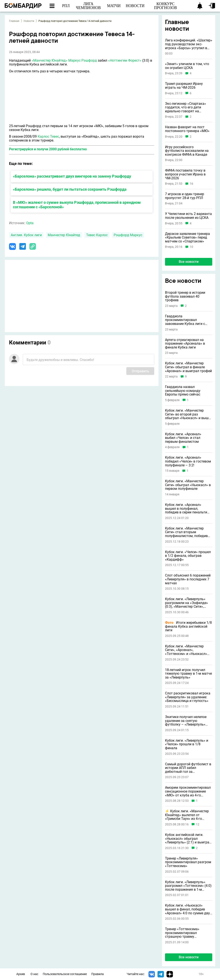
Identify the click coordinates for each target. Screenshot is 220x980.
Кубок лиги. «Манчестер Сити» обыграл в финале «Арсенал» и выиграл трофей (188, 367)
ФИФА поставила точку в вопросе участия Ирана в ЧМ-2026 (185, 174)
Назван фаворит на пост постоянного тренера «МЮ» (187, 129)
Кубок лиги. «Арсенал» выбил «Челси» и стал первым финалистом (183, 438)
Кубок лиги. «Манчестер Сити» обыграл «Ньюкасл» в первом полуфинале (188, 485)
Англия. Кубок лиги (26, 235)
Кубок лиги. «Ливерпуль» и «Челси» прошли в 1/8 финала (187, 744)
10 (191, 247)
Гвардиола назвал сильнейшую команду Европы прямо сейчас (183, 391)
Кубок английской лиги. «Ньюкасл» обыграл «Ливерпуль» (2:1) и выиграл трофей (188, 839)
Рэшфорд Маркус (128, 235)
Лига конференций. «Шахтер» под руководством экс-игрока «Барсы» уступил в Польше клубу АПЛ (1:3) (189, 44)
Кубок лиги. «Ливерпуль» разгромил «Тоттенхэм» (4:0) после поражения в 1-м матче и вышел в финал (188, 886)
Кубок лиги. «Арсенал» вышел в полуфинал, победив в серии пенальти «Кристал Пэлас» (186, 509)
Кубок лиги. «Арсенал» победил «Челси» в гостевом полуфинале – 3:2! (188, 461)
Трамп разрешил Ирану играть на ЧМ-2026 (184, 86)
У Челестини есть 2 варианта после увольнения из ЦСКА (188, 216)
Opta (30, 223)
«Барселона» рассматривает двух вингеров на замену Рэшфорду (72, 176)
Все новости (189, 262)
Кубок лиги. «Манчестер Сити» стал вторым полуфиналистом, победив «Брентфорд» (186, 532)
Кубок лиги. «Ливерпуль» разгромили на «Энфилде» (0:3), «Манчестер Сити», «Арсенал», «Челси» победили (186, 603)
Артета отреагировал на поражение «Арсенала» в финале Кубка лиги (185, 344)
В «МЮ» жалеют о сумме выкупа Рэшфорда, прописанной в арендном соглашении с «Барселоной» (77, 205)
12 (198, 824)
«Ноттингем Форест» (125, 60)
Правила (98, 974)
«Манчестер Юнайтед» (50, 60)
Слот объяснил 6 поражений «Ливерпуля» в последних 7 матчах (188, 579)
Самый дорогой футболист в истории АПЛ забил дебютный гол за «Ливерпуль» (188, 768)
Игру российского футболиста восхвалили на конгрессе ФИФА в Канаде (187, 151)
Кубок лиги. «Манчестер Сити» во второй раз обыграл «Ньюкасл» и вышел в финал (189, 414)
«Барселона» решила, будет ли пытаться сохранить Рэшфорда (70, 189)
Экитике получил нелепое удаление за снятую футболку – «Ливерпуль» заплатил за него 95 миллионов (186, 721)
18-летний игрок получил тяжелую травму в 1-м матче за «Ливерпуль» (188, 674)
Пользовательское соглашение (65, 974)
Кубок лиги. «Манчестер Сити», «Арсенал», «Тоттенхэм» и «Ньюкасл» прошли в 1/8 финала (186, 650)
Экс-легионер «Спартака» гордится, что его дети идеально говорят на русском (186, 107)
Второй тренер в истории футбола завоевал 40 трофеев (185, 296)
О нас (34, 974)
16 (191, 184)
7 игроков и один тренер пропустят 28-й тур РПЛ (185, 196)
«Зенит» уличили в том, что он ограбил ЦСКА (187, 66)
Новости (29, 21)
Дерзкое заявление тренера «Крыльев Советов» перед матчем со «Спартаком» (187, 238)
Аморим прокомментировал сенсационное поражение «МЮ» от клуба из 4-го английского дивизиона (188, 791)
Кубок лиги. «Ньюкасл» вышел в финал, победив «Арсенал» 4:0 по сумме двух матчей (188, 909)
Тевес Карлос (97, 235)
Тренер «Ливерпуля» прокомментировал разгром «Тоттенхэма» (188, 862)
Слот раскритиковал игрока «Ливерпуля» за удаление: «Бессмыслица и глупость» (188, 697)
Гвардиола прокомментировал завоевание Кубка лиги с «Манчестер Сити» (185, 320)
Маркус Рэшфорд (83, 60)
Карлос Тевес (48, 136)
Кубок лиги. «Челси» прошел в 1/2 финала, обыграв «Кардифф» (188, 556)
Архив (21, 974)
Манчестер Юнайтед (64, 235)
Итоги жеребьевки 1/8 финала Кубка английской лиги (188, 626)
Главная (14, 21)
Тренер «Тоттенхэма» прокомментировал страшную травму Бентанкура (182, 933)
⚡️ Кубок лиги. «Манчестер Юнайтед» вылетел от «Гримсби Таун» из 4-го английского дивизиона (187, 815)
